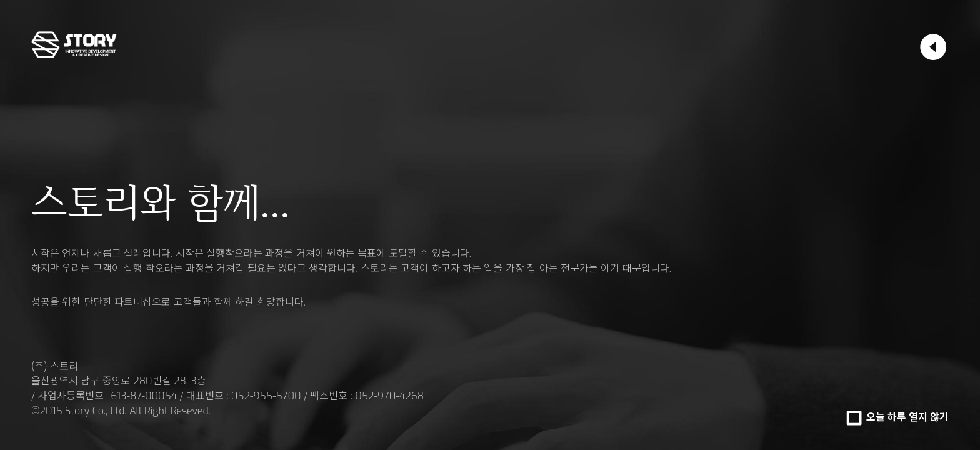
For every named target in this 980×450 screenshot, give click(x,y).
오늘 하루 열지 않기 (907, 417)
